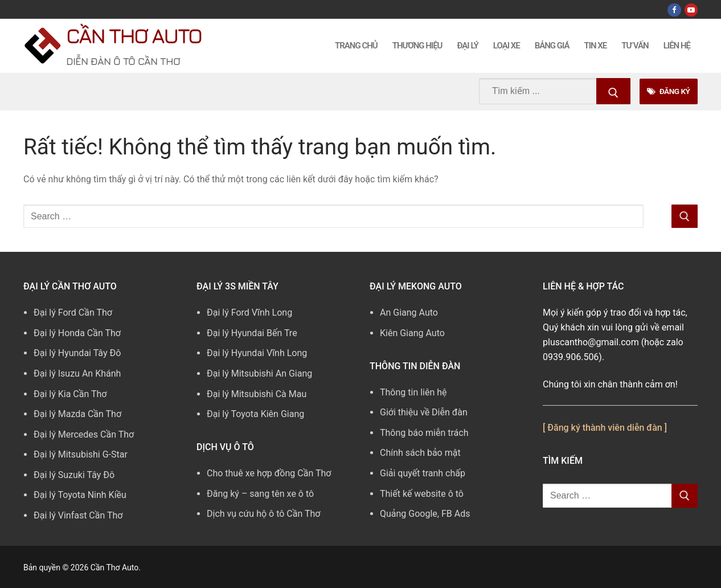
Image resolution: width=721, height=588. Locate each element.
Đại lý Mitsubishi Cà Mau (257, 394)
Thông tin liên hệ (413, 392)
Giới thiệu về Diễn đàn (424, 412)
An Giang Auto (409, 313)
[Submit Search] (613, 91)
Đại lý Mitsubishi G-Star (81, 454)
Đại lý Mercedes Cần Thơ (84, 434)
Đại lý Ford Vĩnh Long (249, 313)
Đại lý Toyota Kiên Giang (255, 414)
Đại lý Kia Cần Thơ (70, 394)
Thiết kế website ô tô (422, 494)
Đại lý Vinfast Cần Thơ (78, 515)
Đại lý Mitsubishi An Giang (259, 373)
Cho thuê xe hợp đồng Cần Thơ (269, 473)
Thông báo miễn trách (424, 433)
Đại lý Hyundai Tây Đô (77, 353)
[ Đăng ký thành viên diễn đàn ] (605, 428)
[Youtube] (691, 10)
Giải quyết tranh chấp (423, 473)
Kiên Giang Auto (412, 333)
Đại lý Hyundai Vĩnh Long (257, 353)
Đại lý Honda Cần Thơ (77, 333)
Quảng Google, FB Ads (425, 514)
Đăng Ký (668, 91)
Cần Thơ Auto (134, 36)
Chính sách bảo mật (420, 453)
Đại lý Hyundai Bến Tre (252, 333)
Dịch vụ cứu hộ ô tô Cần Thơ (263, 514)
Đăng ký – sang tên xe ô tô (260, 494)
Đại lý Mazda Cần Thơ (77, 414)
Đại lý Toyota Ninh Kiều (80, 495)
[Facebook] (674, 10)
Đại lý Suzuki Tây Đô (74, 475)
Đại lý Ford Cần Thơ (73, 313)
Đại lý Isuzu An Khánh (77, 373)
